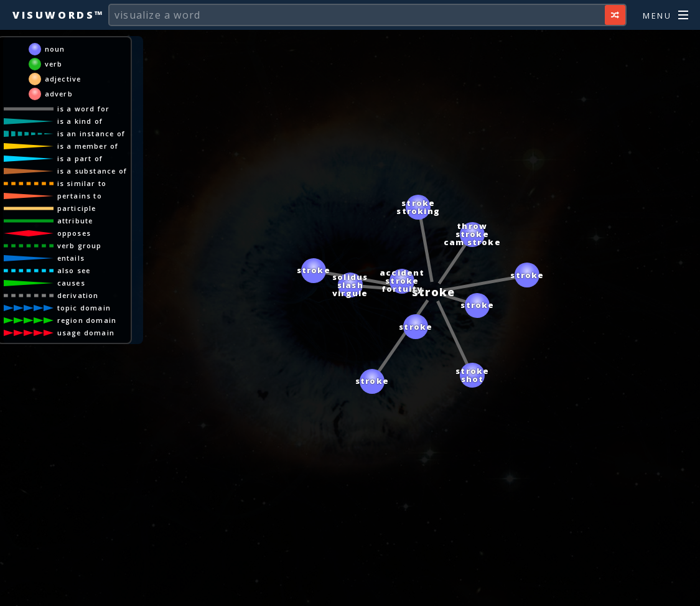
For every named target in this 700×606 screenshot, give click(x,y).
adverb (59, 94)
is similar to (82, 183)
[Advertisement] (350, 590)
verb (54, 64)
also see (74, 270)
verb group (80, 245)
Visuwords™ (58, 15)
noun (55, 49)
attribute (75, 221)
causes (71, 283)
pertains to (80, 196)
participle (77, 208)
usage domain (86, 333)
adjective (63, 79)
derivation (78, 295)
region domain (87, 320)
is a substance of (92, 171)
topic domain (84, 308)
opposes (74, 233)
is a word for (84, 109)
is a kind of (80, 121)
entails (71, 258)
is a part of (80, 158)
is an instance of (91, 133)
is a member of (88, 146)
